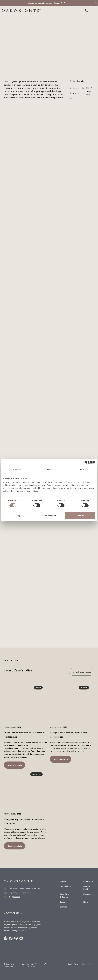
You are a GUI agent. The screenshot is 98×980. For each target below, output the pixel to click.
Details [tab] (49, 470)
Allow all (80, 516)
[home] (21, 10)
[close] (96, 3)
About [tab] (81, 470)
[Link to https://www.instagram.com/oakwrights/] (6, 938)
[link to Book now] (48, 3)
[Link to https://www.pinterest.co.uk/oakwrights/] (16, 938)
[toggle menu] (94, 10)
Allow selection (49, 516)
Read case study (14, 765)
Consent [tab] (17, 470)
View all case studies (82, 672)
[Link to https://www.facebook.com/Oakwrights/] (11, 938)
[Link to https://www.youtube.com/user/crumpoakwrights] (21, 938)
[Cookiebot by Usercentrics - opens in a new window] (84, 463)
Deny (18, 516)
